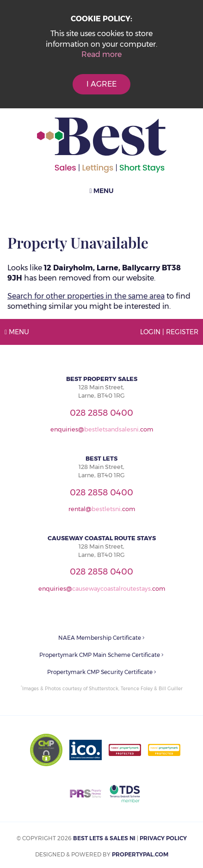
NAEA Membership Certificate (101, 638)
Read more (101, 54)
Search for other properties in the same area (86, 296)
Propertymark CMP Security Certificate (102, 672)
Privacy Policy (163, 838)
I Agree (101, 84)
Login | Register (169, 332)
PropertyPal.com (140, 854)
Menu (101, 191)
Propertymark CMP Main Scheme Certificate (101, 655)
